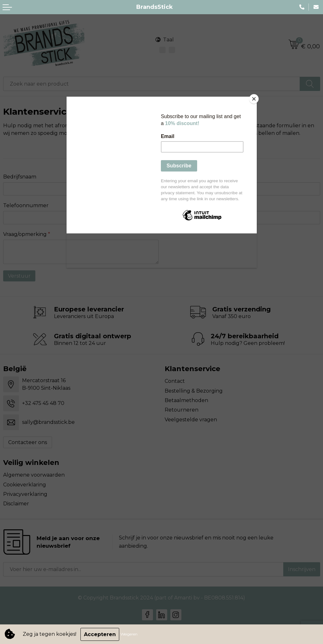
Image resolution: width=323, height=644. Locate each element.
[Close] (255, 98)
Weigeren (129, 634)
